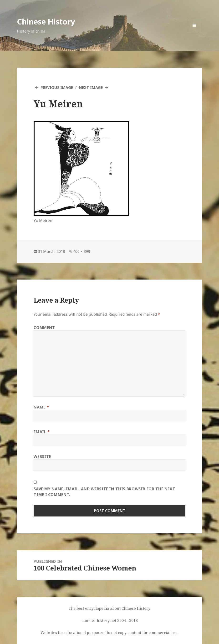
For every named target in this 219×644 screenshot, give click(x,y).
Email (42, 432)
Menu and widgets (195, 33)
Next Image (91, 88)
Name (41, 407)
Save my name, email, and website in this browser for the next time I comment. (104, 492)
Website (42, 457)
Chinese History (46, 22)
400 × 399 (82, 251)
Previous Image (57, 88)
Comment (44, 328)
